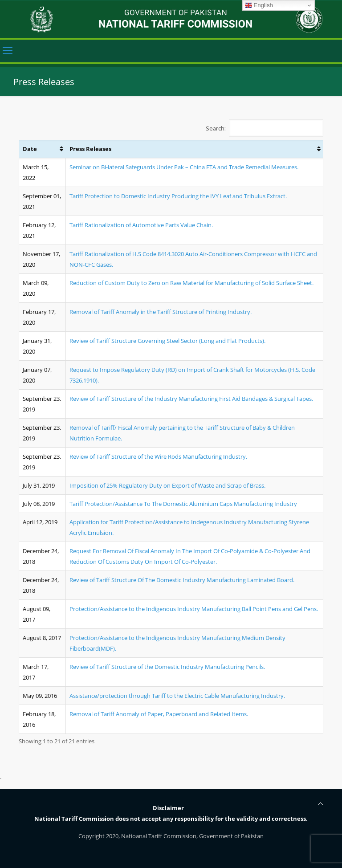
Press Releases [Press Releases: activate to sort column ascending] (90, 149)
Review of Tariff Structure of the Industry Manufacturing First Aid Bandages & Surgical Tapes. (191, 399)
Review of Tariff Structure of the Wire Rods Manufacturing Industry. (158, 456)
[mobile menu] (8, 53)
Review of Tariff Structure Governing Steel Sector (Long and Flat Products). (167, 341)
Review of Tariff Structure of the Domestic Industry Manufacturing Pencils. (167, 667)
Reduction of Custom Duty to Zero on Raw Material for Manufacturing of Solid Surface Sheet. (191, 283)
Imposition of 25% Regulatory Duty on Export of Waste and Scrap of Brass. (167, 485)
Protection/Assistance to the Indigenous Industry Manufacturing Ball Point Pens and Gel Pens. (194, 609)
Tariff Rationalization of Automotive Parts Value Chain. (141, 225)
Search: (265, 128)
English (259, 5)
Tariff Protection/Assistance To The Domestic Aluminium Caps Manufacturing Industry (183, 504)
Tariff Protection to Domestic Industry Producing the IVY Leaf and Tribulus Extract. (178, 196)
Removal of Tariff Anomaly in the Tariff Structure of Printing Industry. (161, 312)
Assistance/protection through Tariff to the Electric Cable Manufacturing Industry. (177, 696)
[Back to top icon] (320, 804)
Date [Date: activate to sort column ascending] (30, 149)
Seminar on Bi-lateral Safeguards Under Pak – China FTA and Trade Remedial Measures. (184, 167)
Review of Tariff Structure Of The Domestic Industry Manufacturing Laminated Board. (182, 580)
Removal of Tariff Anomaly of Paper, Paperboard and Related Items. (159, 714)
